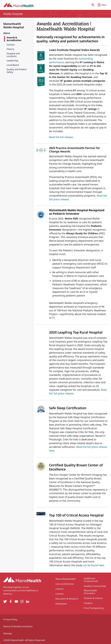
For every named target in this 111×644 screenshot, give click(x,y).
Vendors (88, 603)
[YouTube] (16, 602)
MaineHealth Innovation (90, 592)
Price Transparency (94, 608)
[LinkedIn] (28, 602)
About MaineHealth (66, 579)
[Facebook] (11, 602)
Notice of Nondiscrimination (18, 626)
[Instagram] (22, 602)
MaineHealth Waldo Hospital (14, 26)
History (10, 49)
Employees (61, 604)
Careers (60, 589)
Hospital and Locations (13, 55)
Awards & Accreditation (14, 39)
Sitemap (8, 633)
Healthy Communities (95, 586)
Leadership (12, 61)
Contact (11, 45)
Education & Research (67, 599)
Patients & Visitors (93, 598)
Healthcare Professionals (91, 580)
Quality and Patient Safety (17, 71)
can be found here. (94, 565)
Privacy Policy (10, 619)
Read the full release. (61, 137)
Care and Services (65, 584)
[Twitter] (5, 602)
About (7, 33)
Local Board (13, 65)
